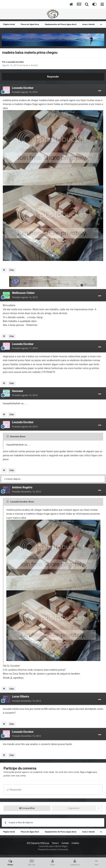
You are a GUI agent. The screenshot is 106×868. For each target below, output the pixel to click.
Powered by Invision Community (53, 850)
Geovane (17, 391)
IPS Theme (32, 843)
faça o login (86, 772)
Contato (65, 843)
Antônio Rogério (22, 487)
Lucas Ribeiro (21, 696)
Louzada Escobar (15, 62)
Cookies (75, 843)
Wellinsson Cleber (23, 293)
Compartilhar (27, 808)
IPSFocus (45, 843)
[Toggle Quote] (8, 436)
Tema (55, 843)
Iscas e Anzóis (30, 65)
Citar (12, 270)
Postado (25, 92)
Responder (53, 77)
